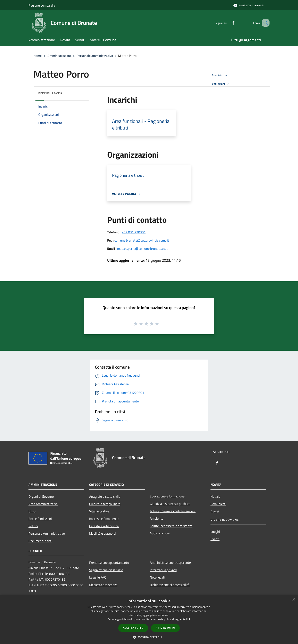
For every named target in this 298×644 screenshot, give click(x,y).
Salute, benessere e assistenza (171, 526)
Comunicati (218, 504)
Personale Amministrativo (47, 533)
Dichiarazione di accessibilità (170, 585)
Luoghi (215, 532)
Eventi (215, 539)
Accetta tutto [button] (133, 628)
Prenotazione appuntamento (109, 563)
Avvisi (215, 511)
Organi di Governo (41, 496)
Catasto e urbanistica (104, 526)
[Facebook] (228, 23)
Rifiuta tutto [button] (165, 628)
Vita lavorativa (99, 511)
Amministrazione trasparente (170, 563)
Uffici (32, 511)
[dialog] (149, 619)
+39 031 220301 (134, 232)
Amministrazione (60, 56)
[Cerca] (265, 23)
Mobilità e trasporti (102, 533)
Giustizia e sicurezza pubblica (170, 504)
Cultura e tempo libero (105, 504)
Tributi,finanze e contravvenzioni (173, 511)
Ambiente (157, 518)
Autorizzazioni (160, 533)
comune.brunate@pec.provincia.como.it (142, 240)
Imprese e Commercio (104, 519)
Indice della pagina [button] (50, 93)
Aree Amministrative (43, 504)
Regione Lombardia (42, 5)
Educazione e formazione (167, 496)
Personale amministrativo (95, 56)
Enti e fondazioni (40, 519)
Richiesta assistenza (103, 585)
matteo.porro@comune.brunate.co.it (142, 249)
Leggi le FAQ (98, 577)
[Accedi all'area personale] (249, 5)
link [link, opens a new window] (188, 619)
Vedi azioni (221, 84)
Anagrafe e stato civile (105, 496)
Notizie (215, 496)
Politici (33, 526)
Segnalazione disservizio (106, 570)
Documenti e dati (40, 541)
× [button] (293, 599)
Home (38, 56)
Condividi (220, 75)
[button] (149, 637)
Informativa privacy (163, 570)
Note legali (157, 577)
